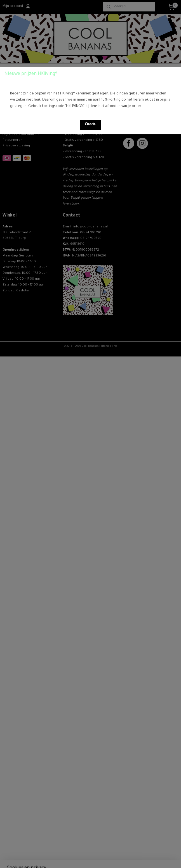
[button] (90, 125)
